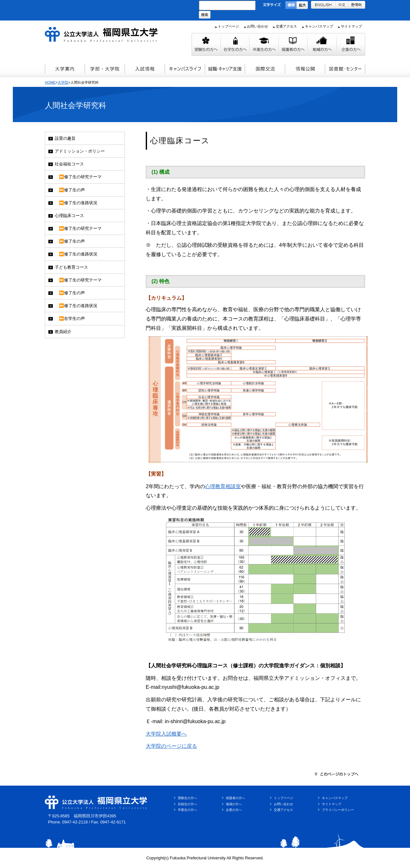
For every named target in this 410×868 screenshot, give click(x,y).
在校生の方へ (187, 804)
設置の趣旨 (65, 138)
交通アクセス (286, 26)
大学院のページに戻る (171, 746)
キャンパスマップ (319, 26)
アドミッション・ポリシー (80, 151)
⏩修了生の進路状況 (76, 203)
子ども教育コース (71, 267)
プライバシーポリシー (338, 810)
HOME (50, 82)
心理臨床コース (69, 216)
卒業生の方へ (187, 810)
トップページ (228, 26)
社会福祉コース (69, 164)
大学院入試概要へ (166, 734)
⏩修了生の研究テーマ (78, 177)
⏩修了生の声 (70, 190)
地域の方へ (234, 804)
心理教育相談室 (223, 486)
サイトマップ (351, 26)
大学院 (63, 82)
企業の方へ (234, 810)
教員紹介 (63, 332)
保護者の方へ (235, 798)
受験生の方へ (187, 798)
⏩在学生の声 (70, 318)
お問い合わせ (258, 26)
